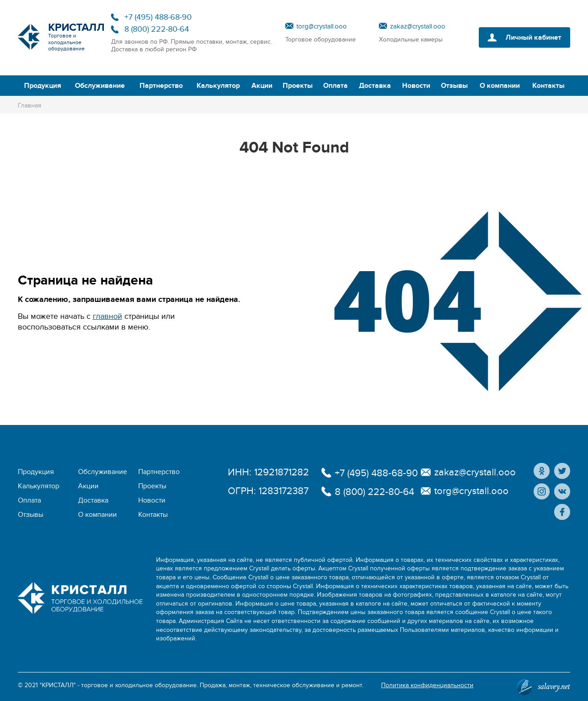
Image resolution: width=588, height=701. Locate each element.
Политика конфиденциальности (427, 685)
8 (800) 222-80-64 (157, 29)
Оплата (335, 86)
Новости (416, 86)
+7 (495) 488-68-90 (158, 17)
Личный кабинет (533, 37)
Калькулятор (218, 86)
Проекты (298, 86)
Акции (262, 86)
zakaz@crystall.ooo (418, 26)
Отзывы (454, 86)
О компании (500, 86)
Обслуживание (100, 86)
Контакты (548, 86)
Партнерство (161, 86)
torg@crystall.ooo (322, 26)
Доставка (375, 86)
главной (107, 316)
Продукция (43, 86)
